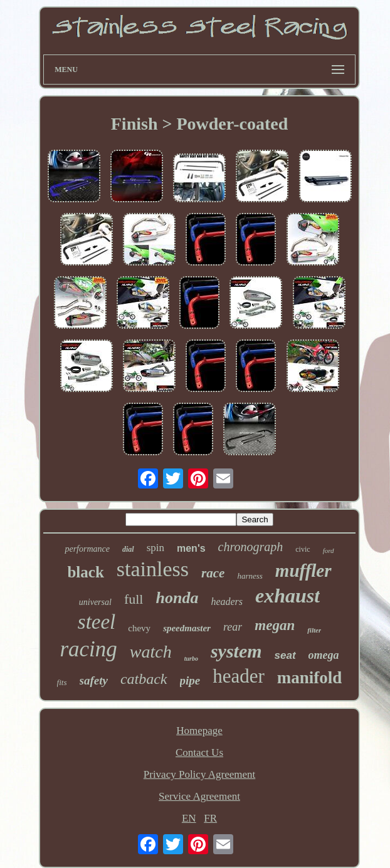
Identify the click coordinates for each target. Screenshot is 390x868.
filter (314, 630)
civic (303, 549)
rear (233, 627)
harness (250, 576)
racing (88, 649)
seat (285, 655)
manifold (310, 678)
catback (144, 679)
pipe (190, 680)
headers (227, 602)
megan (275, 625)
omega (324, 655)
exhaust (287, 596)
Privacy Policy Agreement (199, 774)
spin (155, 548)
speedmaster (187, 628)
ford (329, 550)
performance (87, 549)
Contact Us (199, 752)
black (85, 572)
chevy (139, 628)
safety (94, 680)
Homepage (199, 731)
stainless (153, 569)
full (134, 599)
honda (177, 598)
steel (97, 622)
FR (210, 818)
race (213, 573)
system (236, 651)
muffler (303, 571)
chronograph (251, 547)
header (239, 676)
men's (191, 548)
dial (128, 549)
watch (151, 652)
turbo (191, 659)
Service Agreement (199, 796)
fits (62, 682)
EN (189, 818)
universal (95, 602)
